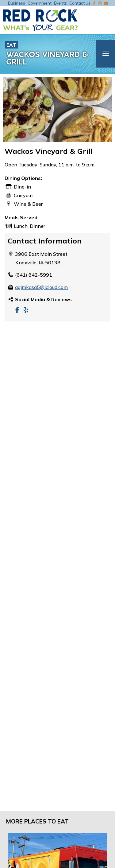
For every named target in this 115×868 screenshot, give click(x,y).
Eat (11, 45)
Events (60, 3)
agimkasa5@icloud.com (41, 287)
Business (17, 3)
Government (40, 3)
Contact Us (80, 3)
